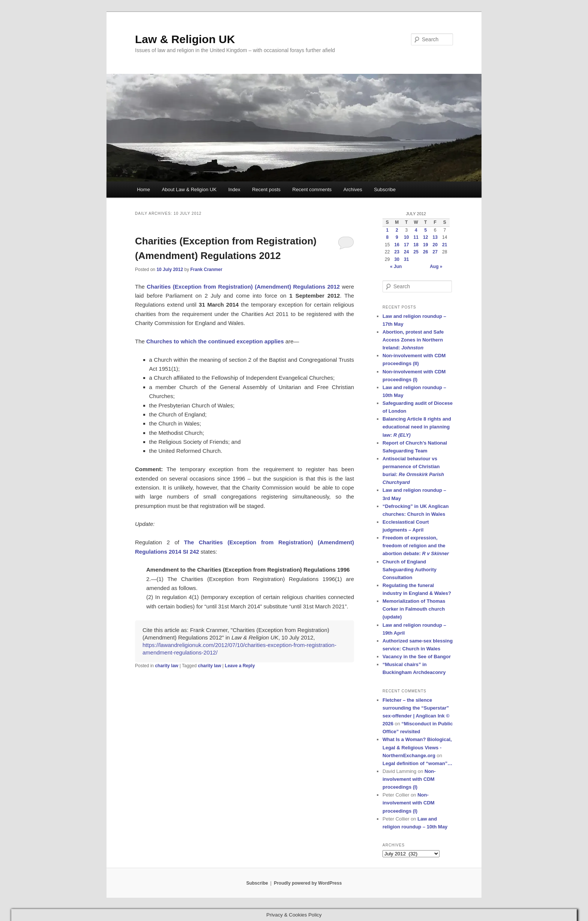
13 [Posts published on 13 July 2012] (435, 237)
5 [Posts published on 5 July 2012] (425, 230)
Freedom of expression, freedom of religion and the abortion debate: (416, 546)
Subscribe (385, 189)
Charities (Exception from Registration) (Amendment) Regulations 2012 (243, 287)
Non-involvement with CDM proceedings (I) (409, 779)
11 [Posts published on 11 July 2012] (416, 237)
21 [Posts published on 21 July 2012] (445, 245)
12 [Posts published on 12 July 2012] (425, 237)
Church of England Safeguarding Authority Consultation (409, 570)
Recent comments (312, 189)
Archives (353, 189)
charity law (166, 666)
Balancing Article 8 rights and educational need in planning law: (417, 427)
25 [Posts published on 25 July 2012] (416, 252)
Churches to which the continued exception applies (215, 341)
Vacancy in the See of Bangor (417, 657)
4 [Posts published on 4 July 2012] (416, 230)
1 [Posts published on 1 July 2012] (387, 230)
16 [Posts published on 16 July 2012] (397, 245)
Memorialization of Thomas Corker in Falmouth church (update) (414, 609)
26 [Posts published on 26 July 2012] (425, 252)
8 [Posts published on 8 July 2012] (387, 237)
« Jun (396, 267)
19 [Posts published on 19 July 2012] (425, 245)
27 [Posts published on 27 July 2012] (435, 252)
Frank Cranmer (206, 270)
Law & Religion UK (185, 39)
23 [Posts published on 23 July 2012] (397, 252)
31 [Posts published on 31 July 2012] (406, 259)
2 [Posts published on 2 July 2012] (397, 230)
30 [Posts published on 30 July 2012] (397, 259)
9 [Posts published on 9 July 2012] (397, 237)
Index (234, 189)
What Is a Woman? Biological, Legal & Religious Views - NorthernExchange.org (417, 747)
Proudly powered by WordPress (308, 883)
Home (143, 189)
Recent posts (266, 189)
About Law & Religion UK (189, 189)
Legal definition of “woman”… (417, 763)
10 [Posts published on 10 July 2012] (406, 237)
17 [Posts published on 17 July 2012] (406, 245)
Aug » (436, 267)
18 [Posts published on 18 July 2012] (416, 245)
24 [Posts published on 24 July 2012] (406, 252)
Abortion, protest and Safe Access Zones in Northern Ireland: (413, 340)
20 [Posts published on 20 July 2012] (435, 245)
